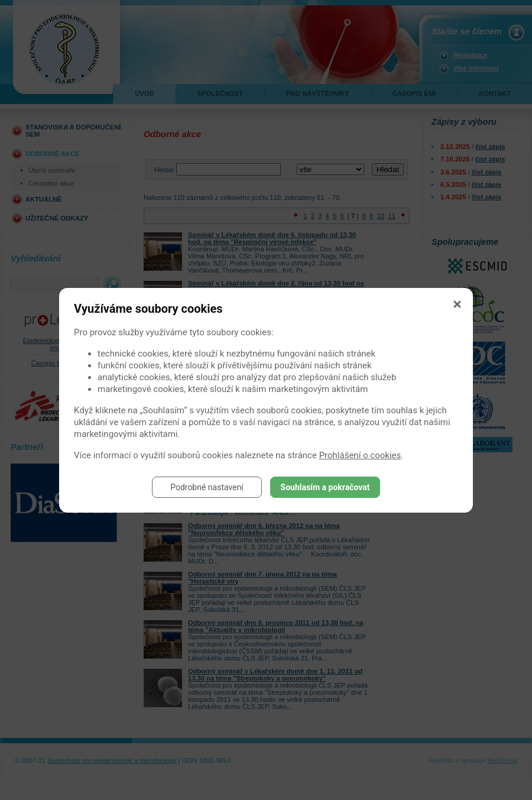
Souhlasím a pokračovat (325, 487)
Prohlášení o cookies (360, 455)
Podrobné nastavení (207, 487)
